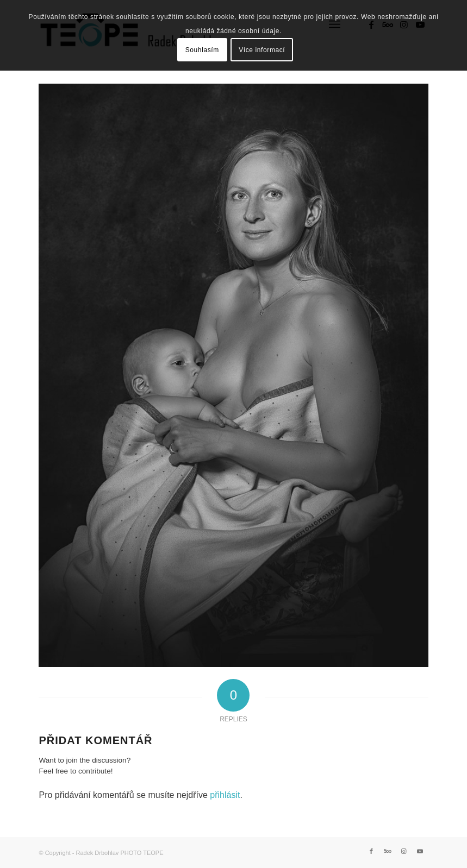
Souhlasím (202, 50)
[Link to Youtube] (420, 851)
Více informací (262, 50)
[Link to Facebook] (371, 851)
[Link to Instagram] (404, 851)
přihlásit (225, 795)
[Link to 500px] (388, 851)
